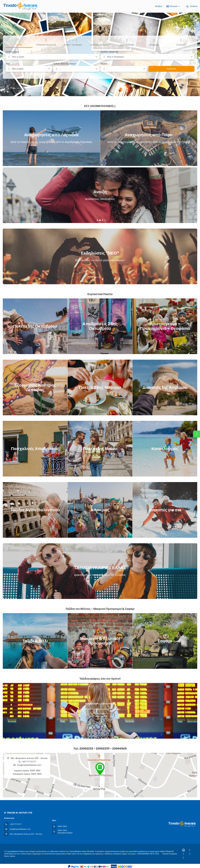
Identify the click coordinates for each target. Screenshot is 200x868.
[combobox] (52, 57)
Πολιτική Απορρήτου (170, 854)
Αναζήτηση (171, 69)
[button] (97, 220)
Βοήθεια (159, 6)
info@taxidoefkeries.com (29, 765)
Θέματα (104, 64)
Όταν (8, 64)
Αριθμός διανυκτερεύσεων (64, 64)
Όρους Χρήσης (10, 856)
